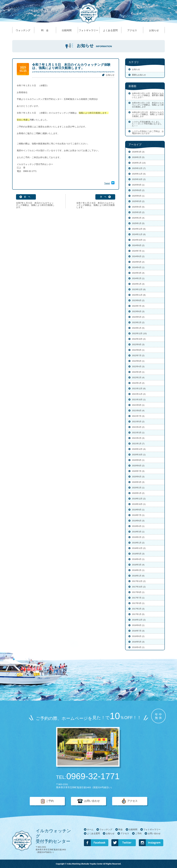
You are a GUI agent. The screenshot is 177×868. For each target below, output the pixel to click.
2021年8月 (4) (138, 411)
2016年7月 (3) (138, 631)
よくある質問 (93, 833)
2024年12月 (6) (139, 229)
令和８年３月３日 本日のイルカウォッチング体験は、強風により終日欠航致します (148, 114)
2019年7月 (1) (138, 515)
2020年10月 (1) (139, 455)
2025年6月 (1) (138, 196)
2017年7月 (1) (138, 598)
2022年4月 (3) (138, 366)
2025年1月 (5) (138, 223)
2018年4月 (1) (138, 559)
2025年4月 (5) (138, 207)
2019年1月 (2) (138, 543)
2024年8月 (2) (138, 245)
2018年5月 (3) (138, 554)
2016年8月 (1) (138, 625)
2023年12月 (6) (139, 289)
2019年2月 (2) (138, 537)
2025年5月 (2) (138, 201)
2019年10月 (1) (139, 504)
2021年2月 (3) (138, 438)
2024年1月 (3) (138, 284)
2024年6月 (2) (138, 256)
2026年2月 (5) (138, 157)
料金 (121, 829)
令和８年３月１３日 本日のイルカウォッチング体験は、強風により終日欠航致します (148, 105)
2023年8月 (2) (138, 300)
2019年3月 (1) (138, 532)
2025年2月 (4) (138, 218)
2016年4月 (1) (138, 647)
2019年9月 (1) (138, 510)
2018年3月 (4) (138, 565)
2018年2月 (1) (138, 570)
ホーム (90, 829)
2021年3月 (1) (138, 433)
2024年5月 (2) (138, 262)
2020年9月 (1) (138, 460)
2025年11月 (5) (139, 174)
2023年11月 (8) (139, 295)
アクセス (132, 801)
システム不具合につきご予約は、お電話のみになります (148, 132)
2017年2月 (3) (138, 609)
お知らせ (110, 75)
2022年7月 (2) (138, 355)
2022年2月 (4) (138, 377)
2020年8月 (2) (138, 466)
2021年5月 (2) (138, 422)
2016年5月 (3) (138, 642)
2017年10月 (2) (139, 587)
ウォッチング (106, 829)
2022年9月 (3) (138, 344)
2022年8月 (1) (138, 350)
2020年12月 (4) (139, 449)
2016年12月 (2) (139, 620)
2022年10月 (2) (139, 339)
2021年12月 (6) (139, 389)
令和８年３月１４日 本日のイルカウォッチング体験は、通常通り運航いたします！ (148, 95)
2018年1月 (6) (138, 576)
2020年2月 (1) (138, 488)
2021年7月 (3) (138, 416)
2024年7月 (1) (138, 251)
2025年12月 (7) (139, 168)
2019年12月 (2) (139, 499)
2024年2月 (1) (138, 278)
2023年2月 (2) (138, 322)
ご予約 (50, 801)
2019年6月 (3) (138, 521)
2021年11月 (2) (139, 394)
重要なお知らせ (139, 75)
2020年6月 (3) (138, 477)
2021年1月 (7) (138, 444)
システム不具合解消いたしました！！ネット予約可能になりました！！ (147, 124)
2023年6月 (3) (138, 311)
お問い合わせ (92, 801)
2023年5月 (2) (138, 317)
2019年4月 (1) (138, 526)
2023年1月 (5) (138, 328)
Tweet (107, 183)
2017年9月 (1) (138, 592)
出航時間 (133, 829)
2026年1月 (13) (139, 163)
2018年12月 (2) (139, 548)
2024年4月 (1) (138, 267)
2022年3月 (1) (138, 372)
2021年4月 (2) (138, 427)
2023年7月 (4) (138, 306)
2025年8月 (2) (138, 190)
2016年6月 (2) (138, 636)
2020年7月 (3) (138, 471)
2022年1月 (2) (138, 383)
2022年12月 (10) (139, 333)
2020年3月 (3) (138, 482)
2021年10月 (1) (139, 400)
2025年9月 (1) (138, 185)
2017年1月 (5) (138, 614)
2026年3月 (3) (138, 152)
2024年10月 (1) (139, 240)
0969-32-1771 (88, 776)
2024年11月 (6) (139, 234)
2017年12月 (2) (139, 581)
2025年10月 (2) (139, 179)
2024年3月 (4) (138, 273)
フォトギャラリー (152, 829)
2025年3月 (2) (138, 212)
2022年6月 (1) (138, 361)
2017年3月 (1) (138, 603)
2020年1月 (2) (138, 493)
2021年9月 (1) (138, 405)
